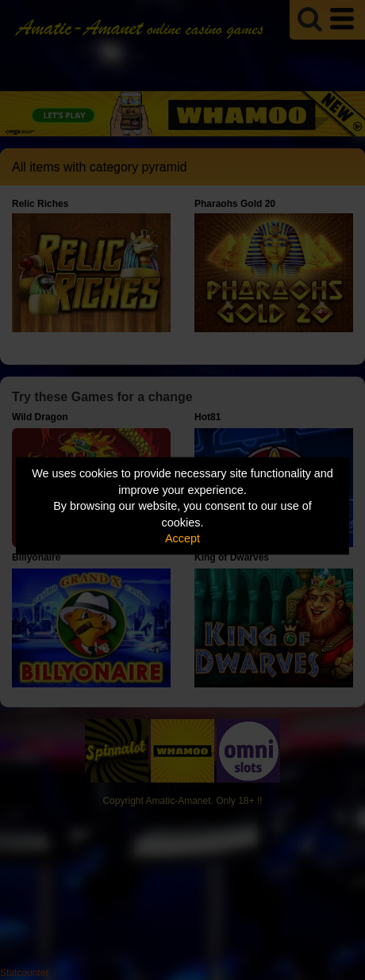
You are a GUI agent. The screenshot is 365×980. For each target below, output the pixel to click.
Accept (182, 538)
